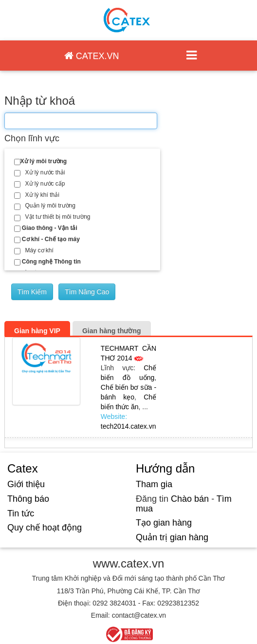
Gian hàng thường (112, 331)
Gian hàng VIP (37, 331)
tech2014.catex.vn (128, 426)
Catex (23, 468)
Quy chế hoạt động (45, 528)
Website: (114, 417)
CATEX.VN (92, 56)
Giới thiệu (26, 484)
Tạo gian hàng (164, 523)
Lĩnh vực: (122, 368)
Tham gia (154, 484)
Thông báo (28, 499)
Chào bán (190, 499)
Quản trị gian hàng (172, 537)
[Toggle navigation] (191, 56)
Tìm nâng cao (87, 292)
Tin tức (21, 513)
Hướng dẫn (165, 468)
